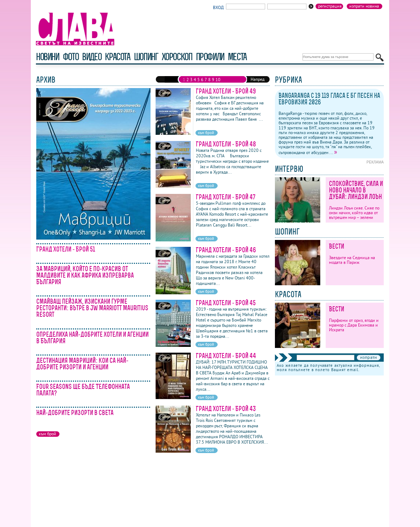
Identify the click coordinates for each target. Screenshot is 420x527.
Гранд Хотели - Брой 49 (226, 91)
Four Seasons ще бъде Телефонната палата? (83, 390)
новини (48, 57)
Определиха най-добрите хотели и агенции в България (92, 338)
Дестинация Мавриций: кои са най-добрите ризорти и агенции (82, 364)
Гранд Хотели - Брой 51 (66, 249)
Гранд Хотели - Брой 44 (226, 356)
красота (117, 57)
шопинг (146, 57)
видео (92, 57)
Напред (258, 79)
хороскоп (177, 57)
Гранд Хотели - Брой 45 (226, 303)
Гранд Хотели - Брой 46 (226, 250)
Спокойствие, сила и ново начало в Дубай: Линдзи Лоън (356, 190)
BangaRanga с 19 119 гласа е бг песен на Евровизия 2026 (329, 99)
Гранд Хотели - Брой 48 (226, 144)
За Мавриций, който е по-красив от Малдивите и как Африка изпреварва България (85, 275)
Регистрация (330, 6)
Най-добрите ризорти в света (75, 413)
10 (218, 80)
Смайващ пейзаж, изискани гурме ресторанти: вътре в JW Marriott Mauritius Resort (92, 308)
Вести (337, 246)
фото (71, 57)
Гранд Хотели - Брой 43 (226, 409)
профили (210, 57)
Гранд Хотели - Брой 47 (226, 197)
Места (237, 57)
